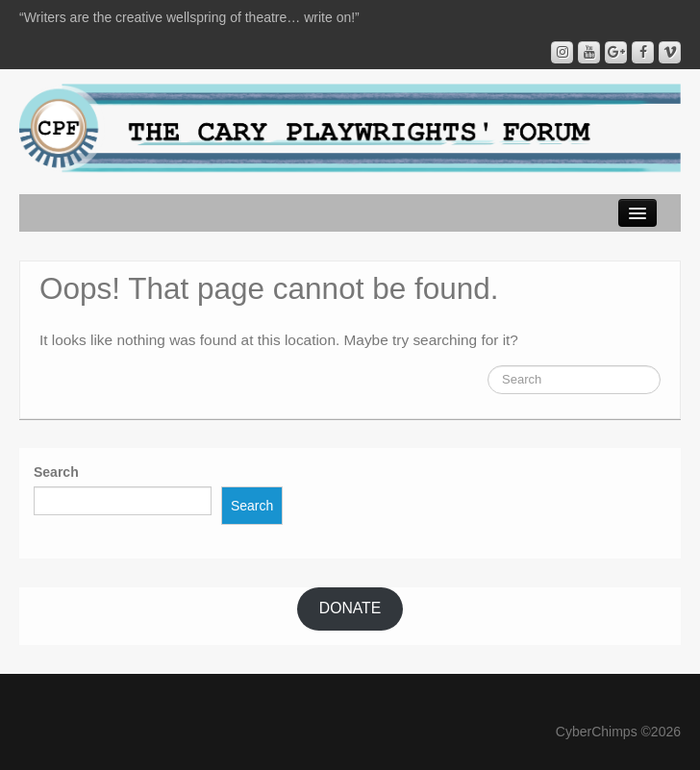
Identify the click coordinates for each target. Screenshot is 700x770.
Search (56, 472)
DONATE (350, 608)
